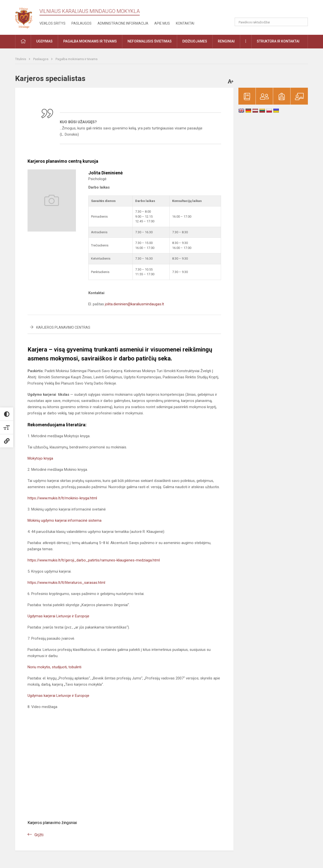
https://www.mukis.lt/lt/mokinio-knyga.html (62, 498)
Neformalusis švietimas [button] (150, 41)
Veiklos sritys (52, 23)
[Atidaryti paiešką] (302, 22)
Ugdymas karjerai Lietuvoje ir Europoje (58, 616)
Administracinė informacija (123, 23)
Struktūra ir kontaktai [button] (278, 41)
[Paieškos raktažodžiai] (271, 22)
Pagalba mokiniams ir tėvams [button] (90, 41)
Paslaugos (81, 23)
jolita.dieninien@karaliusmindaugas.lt (134, 304)
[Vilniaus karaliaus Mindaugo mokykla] (27, 17)
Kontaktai (185, 23)
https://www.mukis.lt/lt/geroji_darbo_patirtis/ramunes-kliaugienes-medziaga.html (94, 560)
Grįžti (39, 835)
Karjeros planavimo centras (63, 327)
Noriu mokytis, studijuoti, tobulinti (54, 667)
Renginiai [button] (226, 41)
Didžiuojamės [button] (195, 41)
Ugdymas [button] (44, 41)
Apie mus (162, 23)
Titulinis (21, 59)
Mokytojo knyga (40, 458)
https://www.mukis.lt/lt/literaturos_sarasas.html (66, 583)
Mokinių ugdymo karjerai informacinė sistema (65, 520)
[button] (274, 10)
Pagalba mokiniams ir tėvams (77, 59)
